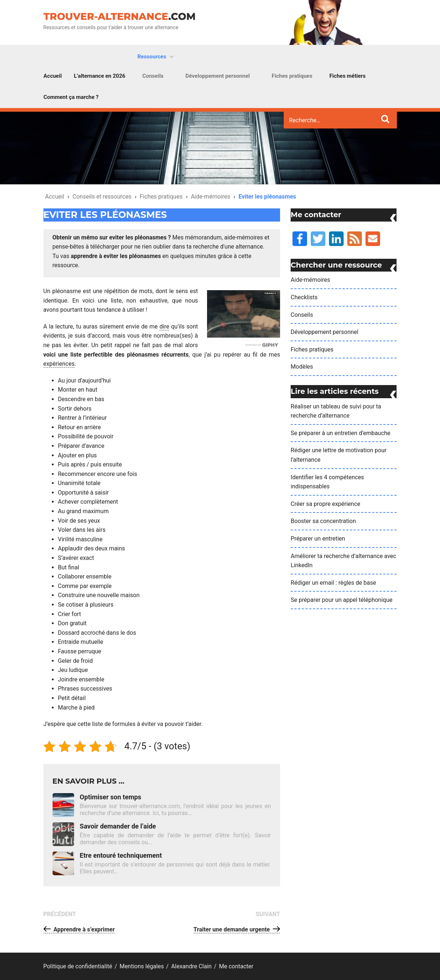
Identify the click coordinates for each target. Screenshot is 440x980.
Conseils (153, 76)
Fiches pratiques (292, 76)
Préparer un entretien (318, 539)
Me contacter (367, 232)
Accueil (53, 76)
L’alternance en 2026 (100, 76)
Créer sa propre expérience (325, 504)
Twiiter (311, 232)
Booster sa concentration (323, 521)
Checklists (304, 297)
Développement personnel (218, 76)
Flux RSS (348, 232)
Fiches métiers (347, 76)
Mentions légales (141, 966)
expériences (59, 364)
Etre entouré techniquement (121, 855)
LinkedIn (330, 232)
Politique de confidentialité (78, 966)
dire (164, 326)
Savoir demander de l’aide (118, 826)
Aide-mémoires (211, 197)
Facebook (293, 232)
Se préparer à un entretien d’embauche (340, 433)
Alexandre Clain (192, 966)
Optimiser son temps (110, 797)
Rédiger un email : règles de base (333, 583)
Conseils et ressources (102, 197)
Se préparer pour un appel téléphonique (342, 600)
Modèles (302, 367)
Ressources (156, 57)
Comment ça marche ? (71, 97)
